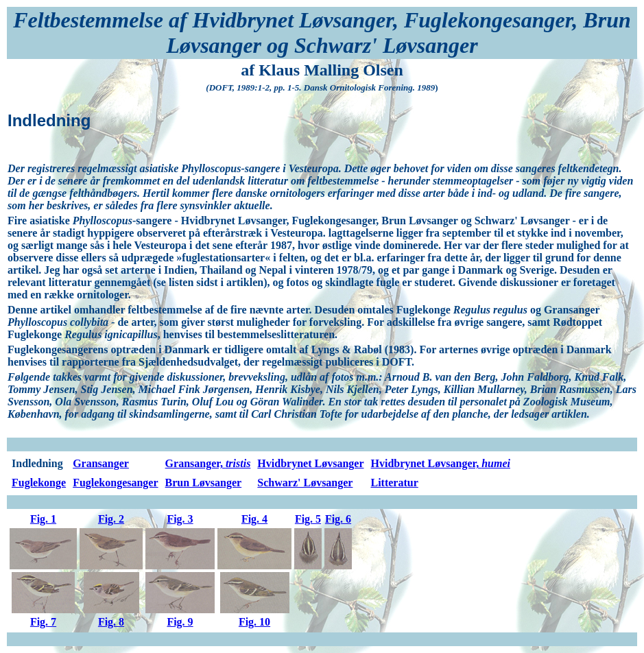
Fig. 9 (180, 622)
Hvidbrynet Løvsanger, (440, 463)
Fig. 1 (43, 519)
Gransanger (101, 463)
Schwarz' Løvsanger (305, 483)
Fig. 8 (111, 622)
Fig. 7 (43, 622)
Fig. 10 (254, 622)
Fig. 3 (180, 519)
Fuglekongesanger (115, 483)
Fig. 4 (254, 519)
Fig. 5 (308, 519)
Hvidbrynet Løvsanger (310, 463)
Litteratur (394, 483)
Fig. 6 (338, 519)
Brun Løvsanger (204, 483)
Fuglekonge (39, 483)
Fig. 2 (111, 519)
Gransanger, (208, 463)
